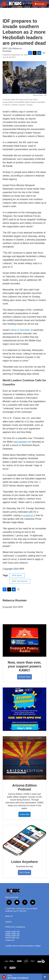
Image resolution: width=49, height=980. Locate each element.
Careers (8, 922)
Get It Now (24, 872)
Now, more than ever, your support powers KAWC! (24, 666)
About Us (9, 916)
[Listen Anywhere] (24, 841)
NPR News (17, 575)
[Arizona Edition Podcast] (24, 758)
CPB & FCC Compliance (15, 927)
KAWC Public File (12, 932)
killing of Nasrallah (20, 330)
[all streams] (46, 977)
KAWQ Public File (12, 936)
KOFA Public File (12, 938)
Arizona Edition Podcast (25, 787)
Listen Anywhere (24, 862)
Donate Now (24, 677)
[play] (4, 977)
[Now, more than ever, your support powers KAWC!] (24, 641)
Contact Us (10, 940)
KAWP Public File (12, 934)
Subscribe (24, 814)
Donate (41, 4)
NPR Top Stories (20, 581)
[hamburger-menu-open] (4, 4)
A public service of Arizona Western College (23, 946)
